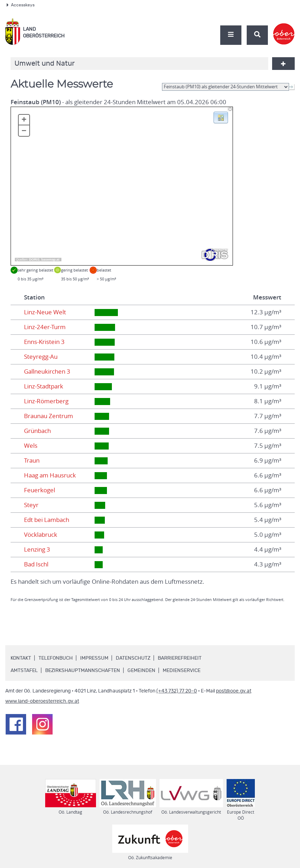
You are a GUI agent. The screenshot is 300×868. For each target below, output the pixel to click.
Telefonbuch (56, 658)
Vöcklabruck (41, 535)
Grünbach (37, 431)
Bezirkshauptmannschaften (83, 671)
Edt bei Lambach (47, 520)
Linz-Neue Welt (45, 312)
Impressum (94, 658)
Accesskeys (21, 5)
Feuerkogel (40, 490)
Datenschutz (133, 658)
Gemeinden (141, 671)
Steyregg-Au (41, 357)
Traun (32, 460)
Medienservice (182, 671)
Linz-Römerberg (46, 401)
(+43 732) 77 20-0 (177, 691)
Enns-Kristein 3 (44, 342)
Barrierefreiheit (180, 658)
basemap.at (50, 260)
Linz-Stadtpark (44, 386)
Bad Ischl (36, 564)
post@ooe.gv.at (234, 691)
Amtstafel (24, 671)
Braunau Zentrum (49, 416)
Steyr (31, 505)
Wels (31, 446)
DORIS (34, 260)
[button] (221, 117)
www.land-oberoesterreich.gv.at (42, 701)
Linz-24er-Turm (45, 327)
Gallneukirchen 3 (47, 371)
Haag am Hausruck (50, 475)
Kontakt (21, 658)
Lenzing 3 (37, 549)
